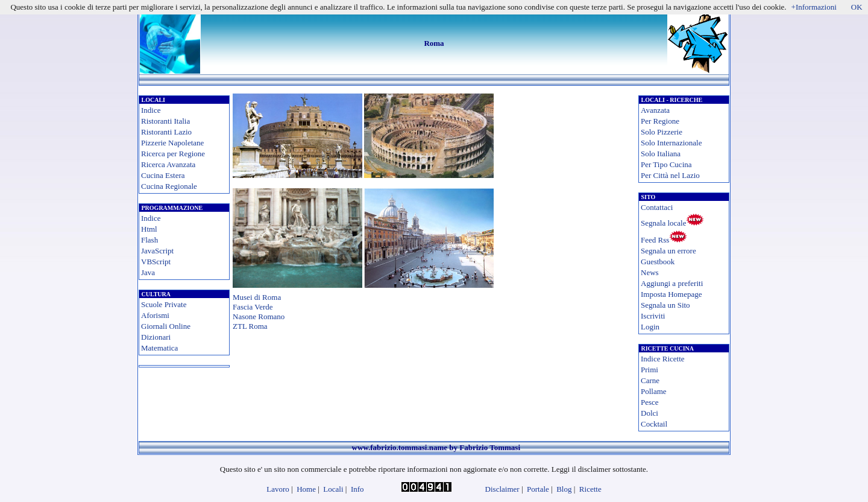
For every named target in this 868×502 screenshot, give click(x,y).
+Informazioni (814, 7)
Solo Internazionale (671, 143)
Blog (564, 489)
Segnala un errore (668, 251)
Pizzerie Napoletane (172, 143)
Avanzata (655, 110)
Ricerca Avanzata (168, 164)
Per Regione (660, 121)
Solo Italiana (661, 154)
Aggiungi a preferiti (672, 283)
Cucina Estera (163, 175)
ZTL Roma (250, 326)
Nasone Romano (259, 316)
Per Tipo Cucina (666, 164)
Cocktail (654, 424)
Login (650, 327)
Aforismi (155, 315)
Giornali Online (166, 326)
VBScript (156, 262)
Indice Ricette (663, 359)
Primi (649, 370)
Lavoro (278, 489)
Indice (151, 110)
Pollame (654, 391)
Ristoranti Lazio (166, 132)
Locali (333, 489)
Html (149, 229)
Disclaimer (502, 489)
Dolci (649, 413)
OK (857, 7)
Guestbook (658, 262)
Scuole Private (164, 304)
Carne (650, 380)
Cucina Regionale (169, 186)
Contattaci (657, 207)
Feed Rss (655, 240)
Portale (538, 489)
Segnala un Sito (665, 305)
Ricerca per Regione (173, 154)
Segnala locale (663, 223)
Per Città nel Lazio (670, 175)
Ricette (590, 489)
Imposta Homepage (671, 294)
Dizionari (156, 337)
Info (357, 489)
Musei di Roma (257, 297)
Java (148, 272)
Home (306, 489)
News (650, 272)
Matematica (159, 348)
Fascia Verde (253, 307)
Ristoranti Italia (165, 121)
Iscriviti (653, 316)
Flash (149, 240)
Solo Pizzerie (662, 132)
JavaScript (157, 251)
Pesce (650, 402)
